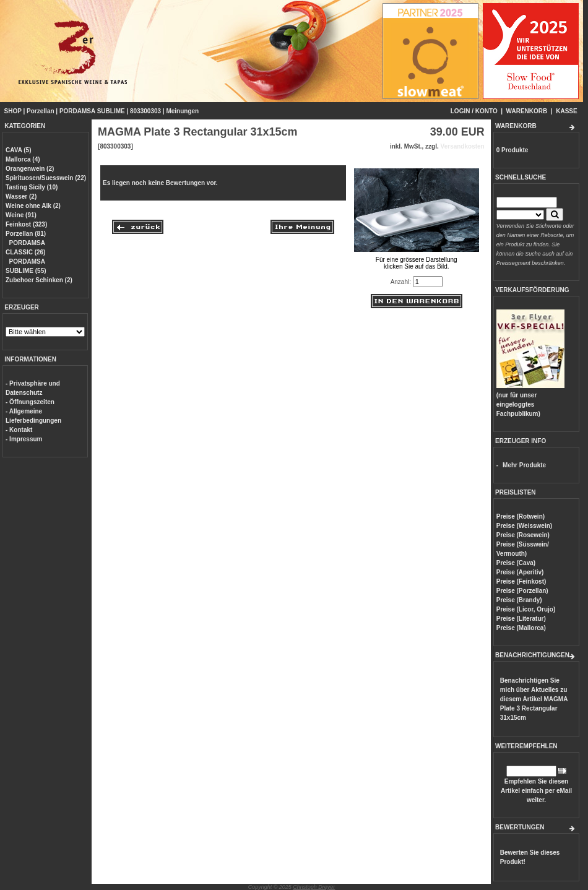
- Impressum (24, 439)
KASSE (566, 111)
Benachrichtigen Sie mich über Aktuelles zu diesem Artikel (534, 699)
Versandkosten (463, 146)
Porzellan (40, 111)
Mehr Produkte (524, 465)
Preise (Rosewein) (523, 535)
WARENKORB (527, 111)
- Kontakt (19, 430)
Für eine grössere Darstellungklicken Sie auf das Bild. (417, 260)
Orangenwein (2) (30, 169)
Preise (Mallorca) (521, 628)
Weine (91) (21, 215)
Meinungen (182, 111)
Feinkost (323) (26, 224)
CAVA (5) (18, 150)
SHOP (13, 111)
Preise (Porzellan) (522, 591)
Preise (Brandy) (519, 600)
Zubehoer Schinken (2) (39, 280)
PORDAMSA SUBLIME (92, 111)
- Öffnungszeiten (30, 402)
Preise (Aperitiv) (520, 572)
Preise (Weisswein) (524, 526)
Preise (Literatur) (521, 619)
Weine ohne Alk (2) (33, 206)
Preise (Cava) (516, 563)
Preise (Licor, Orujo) (526, 609)
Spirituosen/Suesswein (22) (46, 178)
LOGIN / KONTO (474, 111)
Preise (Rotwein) (521, 516)
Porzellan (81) (26, 234)
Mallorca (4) (23, 159)
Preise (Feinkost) (521, 581)
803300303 (145, 111)
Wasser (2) (21, 197)
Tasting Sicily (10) (32, 187)
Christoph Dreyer (314, 887)
